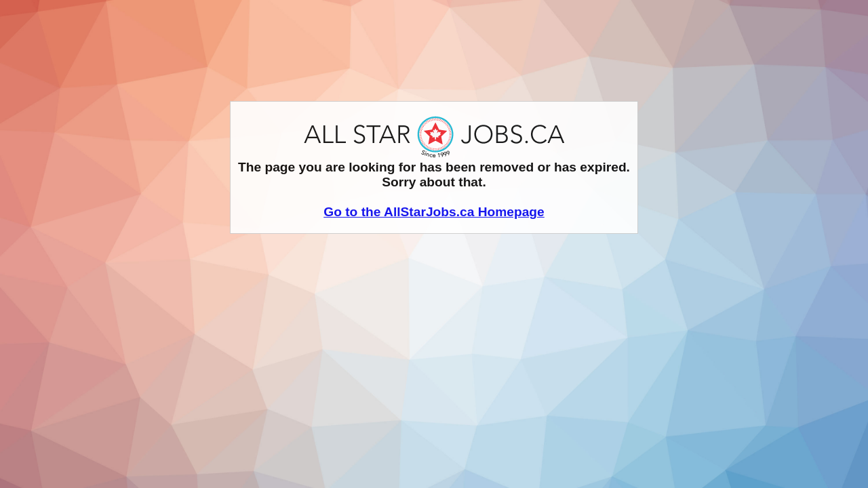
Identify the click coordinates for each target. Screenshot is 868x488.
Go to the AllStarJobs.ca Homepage (434, 212)
